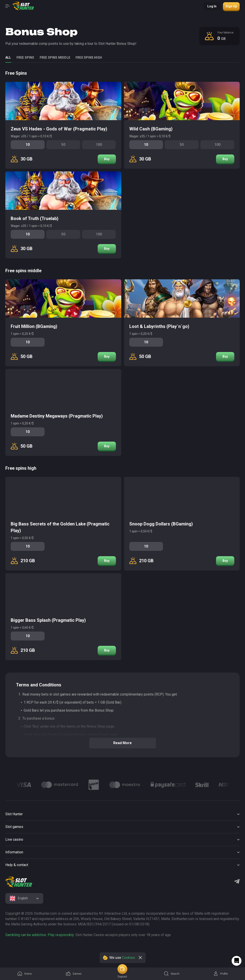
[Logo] (23, 785)
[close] (140, 958)
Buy (107, 159)
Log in (212, 6)
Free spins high (89, 58)
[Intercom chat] (237, 961)
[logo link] (34, 949)
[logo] (19, 882)
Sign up (231, 6)
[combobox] (24, 898)
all (8, 58)
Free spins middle (55, 58)
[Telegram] (237, 882)
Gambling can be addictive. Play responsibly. (40, 935)
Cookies (128, 958)
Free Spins (25, 58)
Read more (122, 743)
